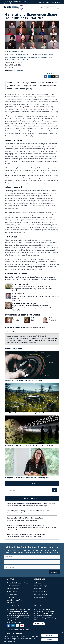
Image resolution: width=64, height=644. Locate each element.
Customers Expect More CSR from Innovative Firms (25, 518)
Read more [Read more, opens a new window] (15, 640)
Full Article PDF (18, 71)
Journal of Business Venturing (37, 57)
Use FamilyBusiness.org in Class (17, 583)
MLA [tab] (14, 332)
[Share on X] (53, 77)
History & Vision (12, 591)
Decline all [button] (50, 640)
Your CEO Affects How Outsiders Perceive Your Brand (26, 525)
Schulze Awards (12, 594)
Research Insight (17, 51)
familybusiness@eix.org (14, 622)
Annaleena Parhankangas (44, 54)
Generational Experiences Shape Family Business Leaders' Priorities (31, 504)
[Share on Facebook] (45, 77)
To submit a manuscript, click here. (18, 630)
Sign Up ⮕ (55, 572)
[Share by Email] (57, 77)
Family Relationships (40, 586)
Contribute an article (14, 586)
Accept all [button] (50, 635)
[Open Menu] (58, 8)
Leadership (37, 583)
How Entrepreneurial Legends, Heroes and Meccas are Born (28, 511)
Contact (48, 2)
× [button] (62, 633)
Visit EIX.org (39, 624)
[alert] (32, 638)
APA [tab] (8, 332)
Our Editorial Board (13, 589)
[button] (22, 642)
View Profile (16, 291)
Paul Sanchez (28, 54)
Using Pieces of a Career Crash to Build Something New (27, 478)
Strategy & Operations (41, 594)
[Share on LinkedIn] (49, 77)
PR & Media (10, 597)
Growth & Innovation (40, 591)
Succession (37, 589)
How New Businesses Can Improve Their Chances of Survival (29, 445)
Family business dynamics (17, 57)
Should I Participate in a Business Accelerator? (24, 380)
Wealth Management (40, 597)
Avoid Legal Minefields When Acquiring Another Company (28, 413)
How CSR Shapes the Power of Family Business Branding (27, 535)
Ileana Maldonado (16, 54)
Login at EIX (56, 2)
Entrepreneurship (23, 59)
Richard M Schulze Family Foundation (15, 601)
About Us (41, 2)
